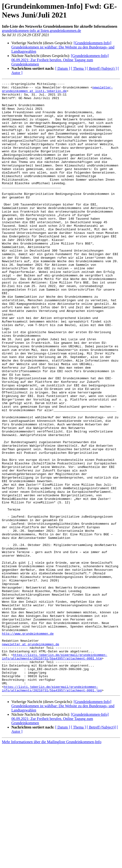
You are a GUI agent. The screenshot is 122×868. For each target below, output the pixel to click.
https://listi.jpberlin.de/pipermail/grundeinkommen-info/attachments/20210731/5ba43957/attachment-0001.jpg (52, 810)
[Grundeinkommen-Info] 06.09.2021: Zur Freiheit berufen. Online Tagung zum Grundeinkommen (60, 60)
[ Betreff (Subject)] (101, 849)
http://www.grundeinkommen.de (28, 744)
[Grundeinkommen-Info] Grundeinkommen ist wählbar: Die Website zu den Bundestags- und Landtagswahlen (63, 47)
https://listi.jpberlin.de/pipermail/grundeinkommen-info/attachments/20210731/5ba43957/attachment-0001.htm (55, 772)
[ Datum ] (63, 68)
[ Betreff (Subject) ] (102, 68)
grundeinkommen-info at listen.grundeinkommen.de (41, 31)
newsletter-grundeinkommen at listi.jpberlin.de (57, 91)
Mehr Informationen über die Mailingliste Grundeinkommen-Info (52, 864)
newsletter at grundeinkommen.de (31, 757)
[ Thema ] (79, 68)
